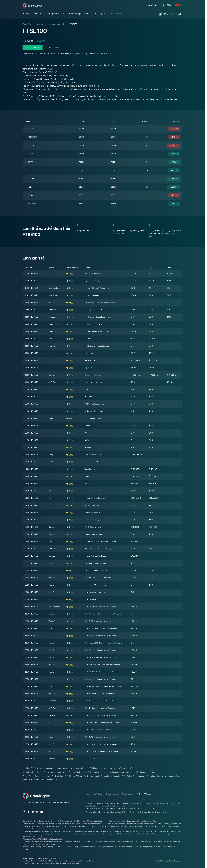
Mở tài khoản (116, 14)
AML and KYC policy (144, 794)
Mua (33, 48)
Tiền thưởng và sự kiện (79, 14)
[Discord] (41, 812)
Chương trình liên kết (55, 14)
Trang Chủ (27, 24)
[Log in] (160, 14)
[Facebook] (28, 812)
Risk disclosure (112, 794)
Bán (56, 48)
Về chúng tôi (100, 14)
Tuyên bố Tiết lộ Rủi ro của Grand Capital (47, 839)
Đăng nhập (168, 14)
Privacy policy (127, 794)
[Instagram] (24, 812)
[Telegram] (33, 812)
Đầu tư (38, 14)
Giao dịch (27, 14)
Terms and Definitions (94, 794)
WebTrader (152, 5)
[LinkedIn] (37, 812)
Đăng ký (179, 14)
